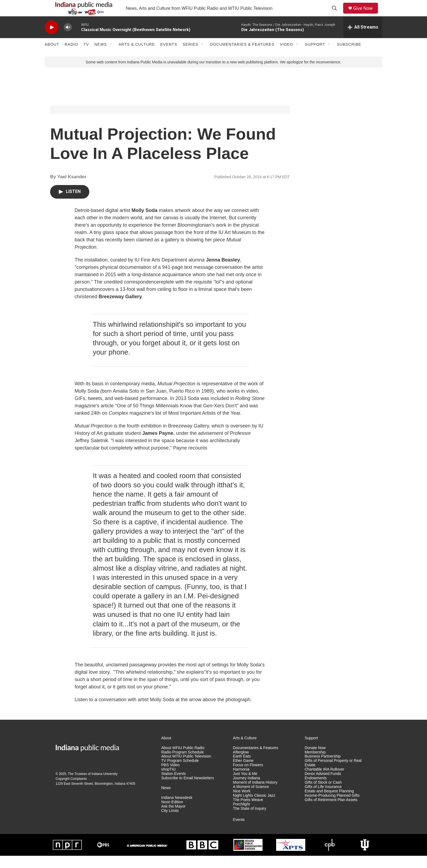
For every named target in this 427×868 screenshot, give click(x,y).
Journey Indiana (246, 790)
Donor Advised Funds (323, 786)
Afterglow (241, 764)
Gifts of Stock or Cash (323, 795)
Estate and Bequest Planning (329, 803)
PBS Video (170, 777)
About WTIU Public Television (186, 769)
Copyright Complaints (71, 791)
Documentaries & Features (242, 57)
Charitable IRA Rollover (325, 782)
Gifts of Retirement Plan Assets (331, 812)
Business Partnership (323, 769)
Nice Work (242, 803)
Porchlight (241, 816)
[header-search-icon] (336, 14)
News (100, 57)
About (52, 57)
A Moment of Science (251, 799)
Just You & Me (245, 786)
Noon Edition (172, 814)
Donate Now (315, 760)
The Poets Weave (248, 812)
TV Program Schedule (180, 773)
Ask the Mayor (173, 819)
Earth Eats (242, 769)
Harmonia (241, 782)
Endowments (316, 790)
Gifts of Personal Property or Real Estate (333, 775)
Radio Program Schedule (182, 764)
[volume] (68, 40)
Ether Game (243, 773)
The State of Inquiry (249, 821)
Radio (71, 57)
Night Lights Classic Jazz (254, 808)
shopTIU (168, 782)
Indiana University (104, 786)
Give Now (366, 14)
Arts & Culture (137, 57)
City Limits (170, 823)
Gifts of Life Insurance (323, 799)
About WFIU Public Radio (183, 760)
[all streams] (363, 39)
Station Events (173, 786)
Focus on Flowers (248, 777)
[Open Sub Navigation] (111, 57)
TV (86, 57)
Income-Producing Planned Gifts (332, 808)
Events (169, 57)
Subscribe (349, 57)
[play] (51, 40)
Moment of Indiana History (255, 795)
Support (315, 57)
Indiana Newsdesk (177, 810)
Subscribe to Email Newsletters (188, 790)
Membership (315, 764)
